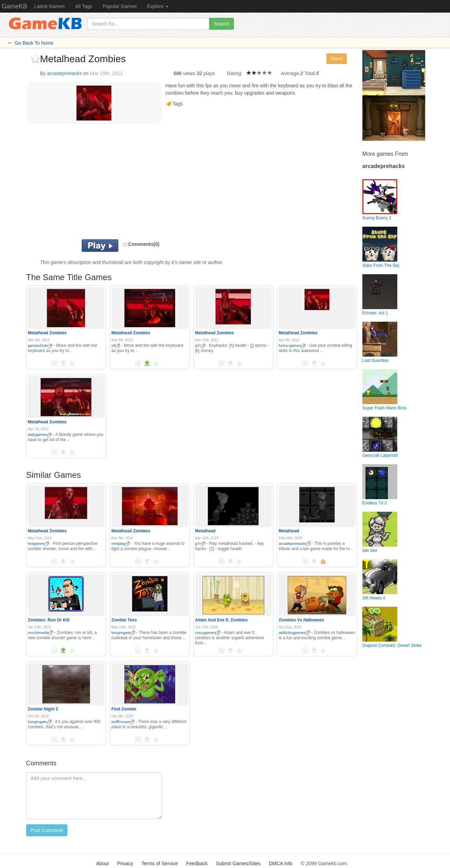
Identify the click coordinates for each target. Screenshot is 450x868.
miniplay (121, 544)
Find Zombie (124, 709)
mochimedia (40, 633)
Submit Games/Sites (238, 863)
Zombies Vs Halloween (301, 620)
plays (209, 73)
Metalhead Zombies (47, 333)
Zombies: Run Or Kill (49, 620)
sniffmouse (123, 722)
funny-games (292, 345)
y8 (116, 345)
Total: (310, 73)
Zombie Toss (124, 620)
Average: (291, 73)
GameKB (14, 6)
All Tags (84, 6)
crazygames (208, 633)
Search (221, 24)
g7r (200, 345)
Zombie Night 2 (43, 709)
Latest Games (49, 6)
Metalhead (205, 531)
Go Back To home (34, 43)
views (189, 73)
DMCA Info (281, 863)
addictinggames (294, 633)
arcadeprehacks (65, 73)
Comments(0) (141, 244)
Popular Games (120, 6)
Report (337, 59)
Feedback (197, 863)
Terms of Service (160, 863)
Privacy (125, 863)
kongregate (123, 633)
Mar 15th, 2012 (106, 73)
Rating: (235, 73)
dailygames (40, 435)
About (102, 863)
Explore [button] (158, 6)
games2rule (40, 345)
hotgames (39, 544)
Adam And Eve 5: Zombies (222, 620)
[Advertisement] (112, 183)
